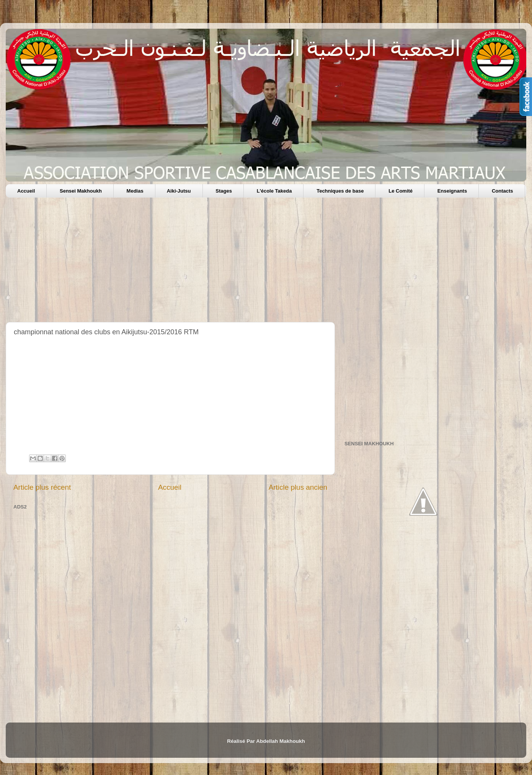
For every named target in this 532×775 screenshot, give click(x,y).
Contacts (503, 191)
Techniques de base (340, 191)
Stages (224, 191)
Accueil (26, 191)
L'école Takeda (274, 191)
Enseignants (452, 191)
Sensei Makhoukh (81, 191)
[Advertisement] (235, 263)
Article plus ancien (298, 487)
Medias (135, 191)
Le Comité (401, 191)
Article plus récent (42, 487)
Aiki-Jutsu (179, 191)
